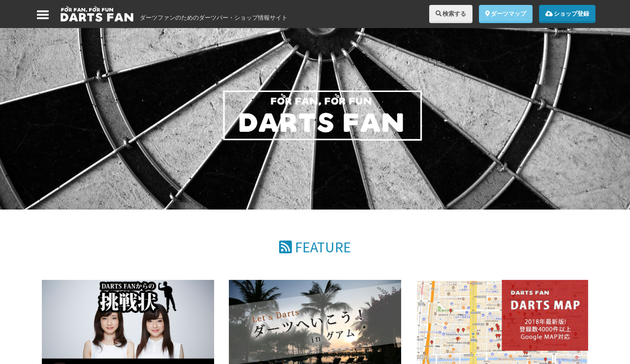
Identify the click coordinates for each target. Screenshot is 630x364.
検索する (451, 14)
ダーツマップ (506, 14)
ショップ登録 (567, 14)
